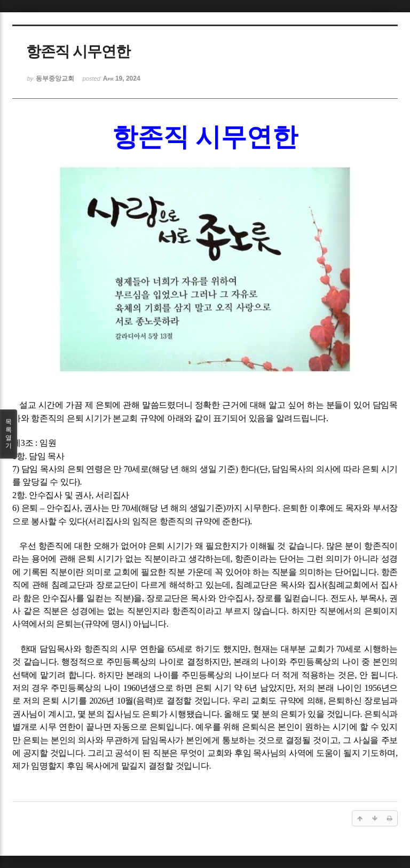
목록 (9, 434)
